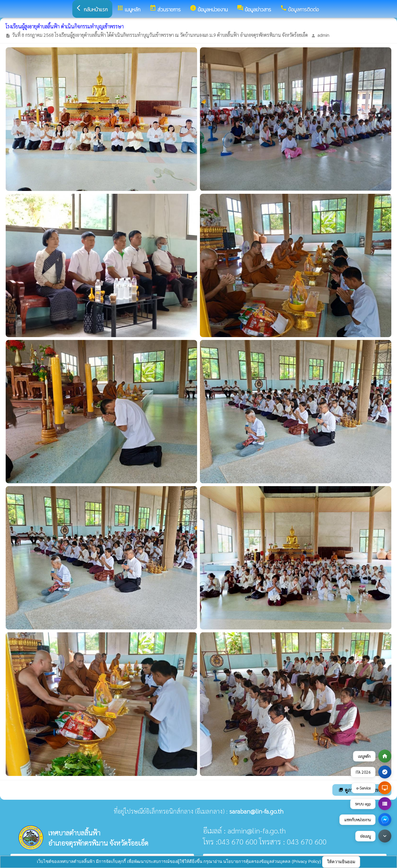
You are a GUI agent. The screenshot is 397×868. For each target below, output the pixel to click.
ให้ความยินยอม (341, 862)
